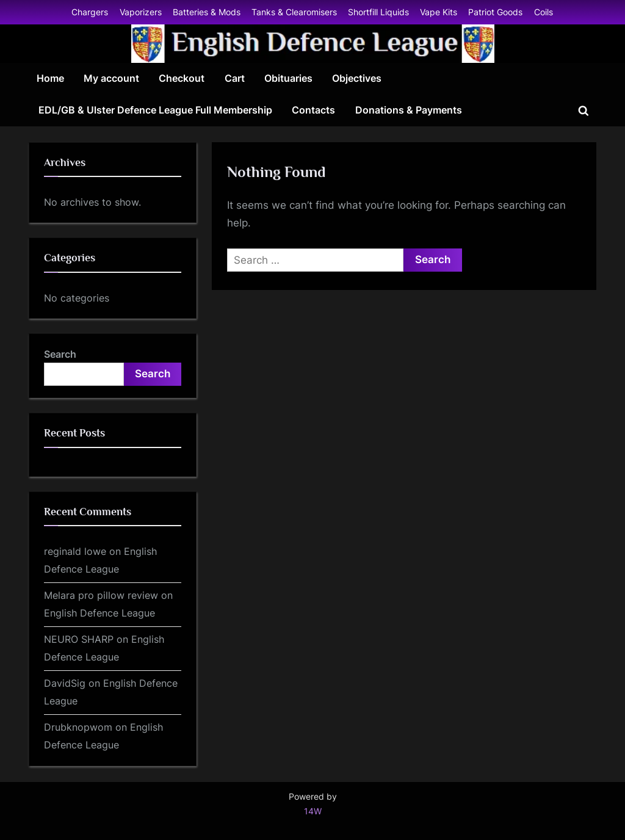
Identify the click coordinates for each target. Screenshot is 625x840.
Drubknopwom (78, 727)
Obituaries (288, 78)
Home (50, 78)
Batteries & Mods (207, 12)
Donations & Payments (409, 110)
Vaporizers (141, 12)
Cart (235, 78)
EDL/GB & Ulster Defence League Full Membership (155, 110)
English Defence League (99, 613)
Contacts (313, 110)
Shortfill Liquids (378, 12)
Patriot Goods (495, 12)
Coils (544, 12)
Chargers (90, 12)
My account (111, 78)
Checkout (182, 78)
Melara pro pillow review (101, 595)
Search (60, 354)
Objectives (357, 78)
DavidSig (65, 683)
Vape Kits (439, 12)
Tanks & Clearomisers (294, 12)
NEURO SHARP (79, 639)
